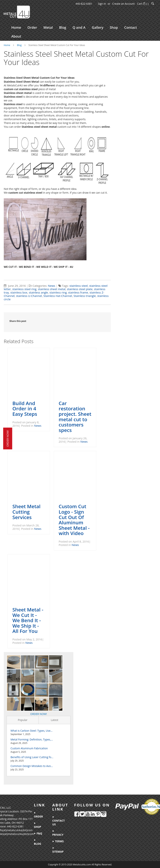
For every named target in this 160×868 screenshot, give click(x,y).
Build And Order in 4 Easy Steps (25, 409)
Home (7, 46)
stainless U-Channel (29, 297)
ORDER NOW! (39, 715)
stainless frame (78, 293)
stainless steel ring (24, 290)
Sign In (102, 4)
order (39, 815)
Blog (19, 46)
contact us (59, 821)
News (52, 287)
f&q (38, 833)
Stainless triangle (85, 297)
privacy (58, 833)
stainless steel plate (80, 290)
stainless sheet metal (52, 290)
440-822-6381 (84, 4)
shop (38, 825)
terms (58, 841)
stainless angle (38, 293)
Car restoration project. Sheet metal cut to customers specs (75, 417)
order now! (8, 439)
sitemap (58, 850)
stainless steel (78, 287)
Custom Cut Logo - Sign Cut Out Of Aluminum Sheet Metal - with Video (74, 521)
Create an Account (124, 4)
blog (38, 842)
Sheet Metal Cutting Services (26, 513)
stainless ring (58, 293)
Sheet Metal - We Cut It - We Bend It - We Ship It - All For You (28, 621)
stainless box (19, 293)
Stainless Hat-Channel (58, 297)
